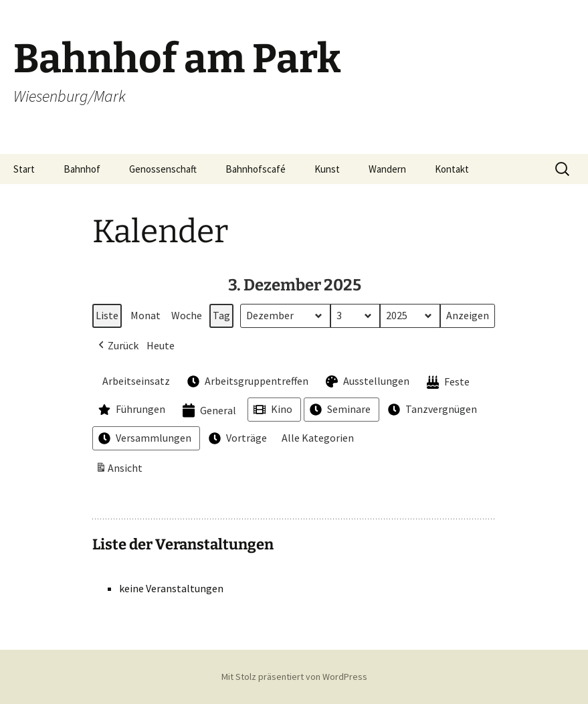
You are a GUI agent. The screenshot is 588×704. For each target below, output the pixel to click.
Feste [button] (447, 382)
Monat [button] (145, 315)
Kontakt (452, 169)
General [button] (208, 411)
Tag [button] (221, 315)
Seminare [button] (339, 410)
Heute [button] (161, 345)
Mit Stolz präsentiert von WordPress (294, 677)
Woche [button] (187, 315)
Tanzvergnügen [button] (431, 410)
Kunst (327, 169)
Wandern (387, 169)
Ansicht (120, 470)
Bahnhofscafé (256, 169)
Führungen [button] (130, 410)
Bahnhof (82, 169)
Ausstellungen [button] (366, 381)
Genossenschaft (163, 169)
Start (24, 169)
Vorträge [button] (236, 438)
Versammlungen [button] (143, 438)
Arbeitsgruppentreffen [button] (247, 381)
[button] (117, 346)
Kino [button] (272, 410)
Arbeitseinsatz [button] (133, 381)
